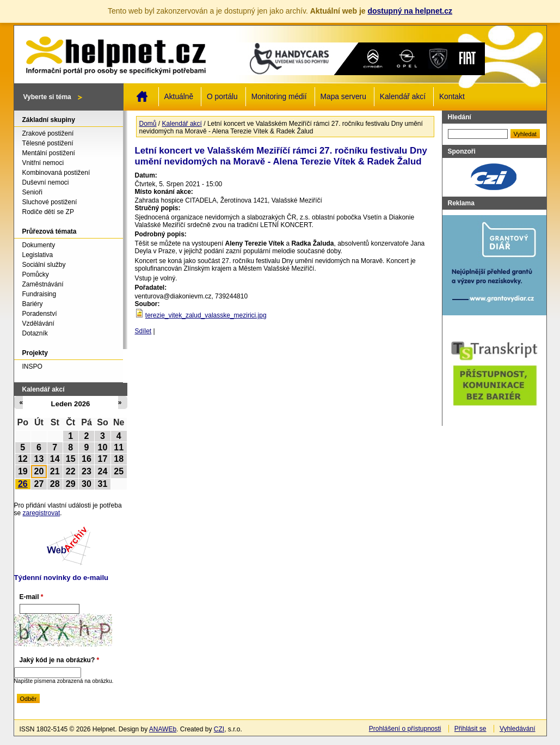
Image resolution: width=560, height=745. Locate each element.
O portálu (222, 97)
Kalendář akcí (403, 97)
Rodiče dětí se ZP (48, 212)
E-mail (32, 597)
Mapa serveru (343, 97)
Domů (142, 96)
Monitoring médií (279, 97)
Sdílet (143, 331)
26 (23, 484)
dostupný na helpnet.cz (410, 11)
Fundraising (39, 294)
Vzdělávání (38, 323)
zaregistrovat (42, 513)
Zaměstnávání (43, 284)
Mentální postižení (49, 153)
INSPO (32, 367)
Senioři (32, 192)
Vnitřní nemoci (43, 163)
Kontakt (452, 97)
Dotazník (35, 333)
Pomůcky (36, 274)
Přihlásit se (470, 729)
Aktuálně (179, 97)
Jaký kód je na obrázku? (60, 660)
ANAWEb (163, 729)
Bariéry (33, 304)
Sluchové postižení (50, 202)
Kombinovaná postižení (56, 173)
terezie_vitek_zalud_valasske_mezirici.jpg (206, 315)
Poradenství (40, 314)
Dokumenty (39, 245)
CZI (219, 729)
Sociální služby (44, 265)
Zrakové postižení (48, 133)
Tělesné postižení (48, 143)
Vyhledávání (518, 729)
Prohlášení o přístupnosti (405, 729)
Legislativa (38, 255)
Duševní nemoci (46, 182)
